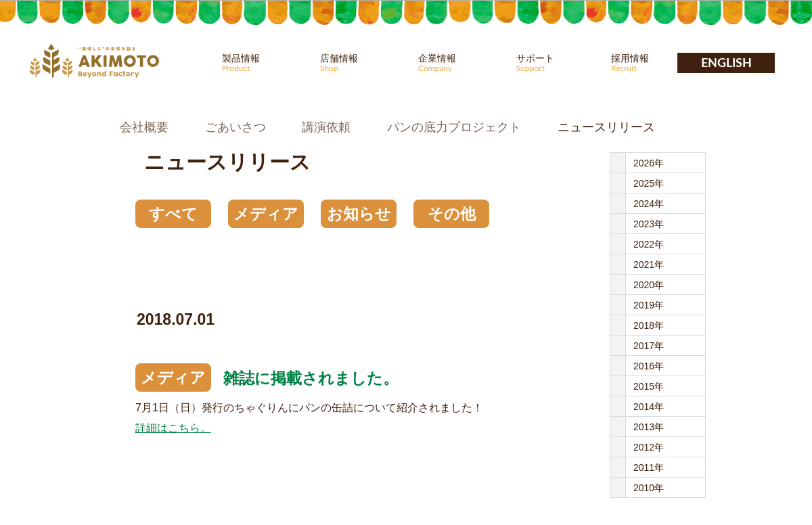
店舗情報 (361, 63)
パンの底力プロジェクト (454, 127)
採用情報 (652, 63)
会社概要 (144, 127)
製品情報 (263, 63)
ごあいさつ (235, 127)
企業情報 (459, 63)
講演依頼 (326, 127)
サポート (557, 63)
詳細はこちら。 (173, 428)
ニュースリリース (606, 127)
